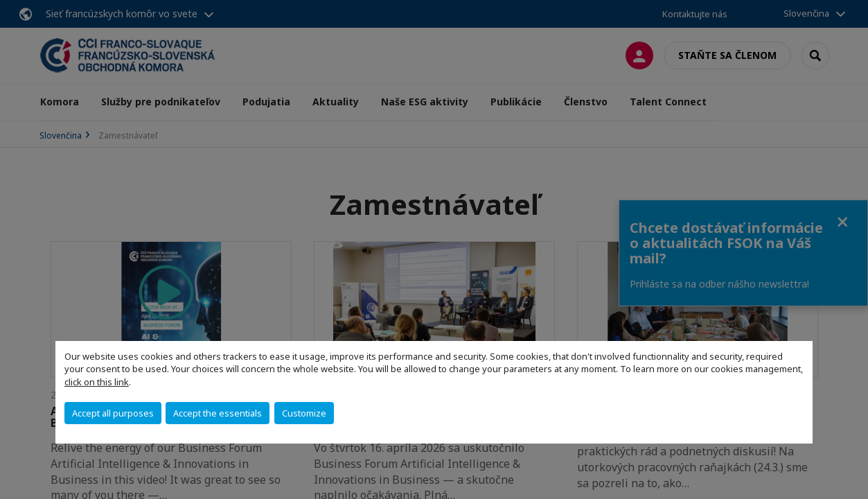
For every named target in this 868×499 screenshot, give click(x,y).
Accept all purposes (113, 413)
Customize (304, 413)
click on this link (97, 382)
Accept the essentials (218, 413)
